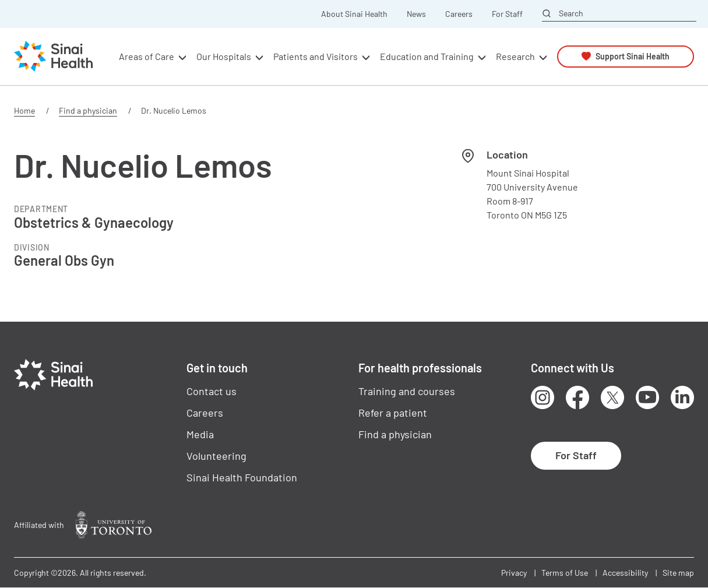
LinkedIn (682, 397)
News (416, 14)
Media (200, 434)
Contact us (212, 391)
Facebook (577, 397)
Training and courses (407, 391)
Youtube (647, 397)
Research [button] (515, 56)
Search (571, 13)
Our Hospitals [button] (224, 56)
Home (24, 110)
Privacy (514, 573)
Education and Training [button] (427, 56)
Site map (678, 573)
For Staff (507, 14)
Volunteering (216, 456)
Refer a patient (393, 413)
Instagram (543, 397)
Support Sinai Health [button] (633, 56)
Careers (459, 14)
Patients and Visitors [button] (316, 56)
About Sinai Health (354, 14)
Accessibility (625, 573)
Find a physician (88, 110)
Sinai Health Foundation (242, 477)
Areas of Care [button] (147, 56)
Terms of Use (565, 573)
